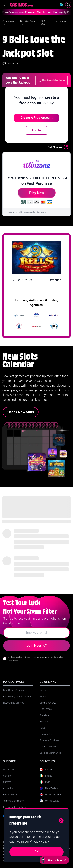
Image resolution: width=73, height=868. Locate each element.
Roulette (44, 722)
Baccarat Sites (47, 734)
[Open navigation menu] (5, 5)
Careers (7, 782)
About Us (8, 788)
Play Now (31, 194)
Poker (43, 728)
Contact (7, 776)
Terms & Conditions (13, 801)
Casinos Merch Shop (50, 753)
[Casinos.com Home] (21, 5)
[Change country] (61, 5)
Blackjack (44, 715)
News (43, 690)
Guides (43, 697)
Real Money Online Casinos (17, 697)
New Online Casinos (14, 703)
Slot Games (46, 709)
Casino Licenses (48, 747)
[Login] (68, 5)
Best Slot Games (29, 21)
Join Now (36, 646)
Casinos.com (9, 21)
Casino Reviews (48, 703)
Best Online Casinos (13, 690)
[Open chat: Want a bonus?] (54, 860)
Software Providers (49, 740)
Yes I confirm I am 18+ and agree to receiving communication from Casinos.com (36, 659)
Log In (36, 130)
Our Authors (9, 770)
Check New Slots (21, 412)
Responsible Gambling (15, 807)
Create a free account (36, 118)
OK (36, 852)
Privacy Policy (10, 795)
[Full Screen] (58, 147)
